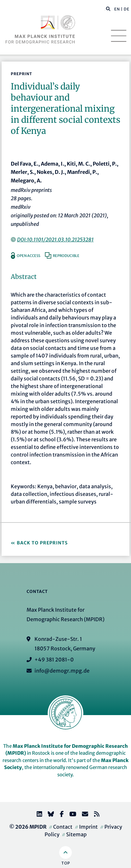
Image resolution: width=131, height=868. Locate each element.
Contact (63, 827)
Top (66, 863)
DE (127, 9)
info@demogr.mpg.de (62, 671)
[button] (108, 9)
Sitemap (76, 834)
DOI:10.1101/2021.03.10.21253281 (55, 240)
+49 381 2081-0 (54, 660)
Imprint (88, 827)
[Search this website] (105, 9)
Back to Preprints (42, 543)
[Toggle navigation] (119, 36)
